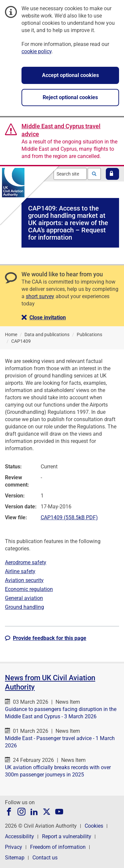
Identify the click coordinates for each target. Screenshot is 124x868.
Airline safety (20, 571)
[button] (112, 174)
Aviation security (24, 580)
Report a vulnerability (67, 836)
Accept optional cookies (70, 75)
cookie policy (37, 51)
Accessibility (20, 836)
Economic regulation (29, 589)
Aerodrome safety (26, 562)
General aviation (24, 598)
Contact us (45, 858)
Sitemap (15, 858)
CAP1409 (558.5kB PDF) (69, 517)
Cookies (94, 826)
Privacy (14, 847)
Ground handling (24, 607)
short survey (40, 296)
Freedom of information (58, 847)
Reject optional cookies (70, 97)
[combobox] (70, 174)
